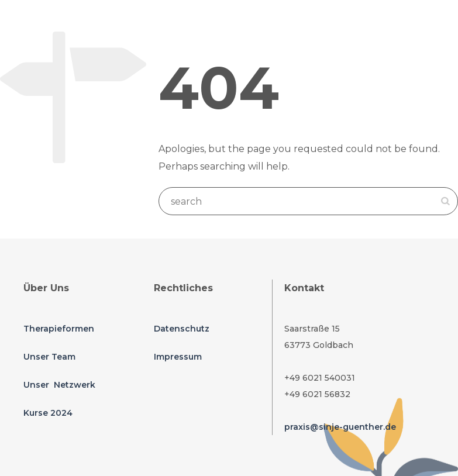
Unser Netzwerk (59, 385)
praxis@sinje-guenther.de (340, 427)
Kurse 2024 (48, 413)
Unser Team (49, 357)
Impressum (178, 357)
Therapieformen (59, 329)
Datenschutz (182, 329)
